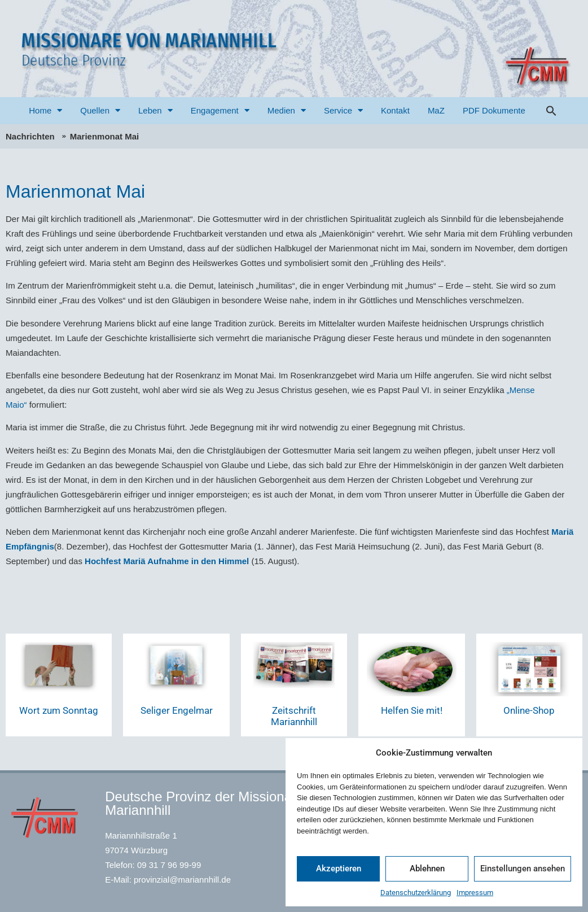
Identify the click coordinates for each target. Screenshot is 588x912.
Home (45, 110)
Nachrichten (30, 136)
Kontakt (395, 110)
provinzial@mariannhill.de (182, 880)
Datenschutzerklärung (416, 893)
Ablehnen (427, 869)
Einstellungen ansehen (523, 869)
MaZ (436, 110)
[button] (551, 111)
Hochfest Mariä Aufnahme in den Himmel (167, 561)
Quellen (100, 110)
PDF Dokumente (494, 110)
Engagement (220, 110)
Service (343, 110)
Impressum (475, 893)
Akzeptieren (339, 869)
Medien (287, 110)
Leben (155, 110)
